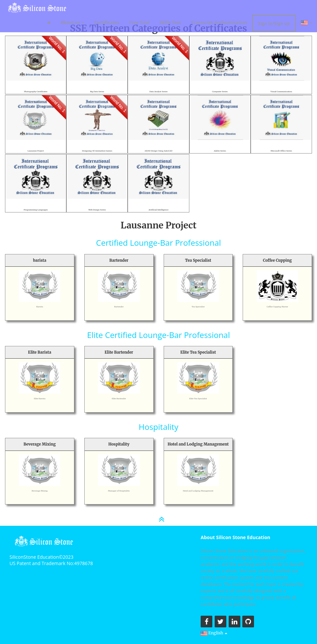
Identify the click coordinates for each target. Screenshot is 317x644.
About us (72, 21)
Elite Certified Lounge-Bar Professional (158, 335)
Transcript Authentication (219, 21)
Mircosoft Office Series (281, 151)
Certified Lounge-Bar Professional (158, 243)
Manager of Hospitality (119, 490)
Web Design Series (97, 209)
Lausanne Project (36, 151)
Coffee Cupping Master (277, 306)
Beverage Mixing (40, 490)
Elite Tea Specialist (198, 398)
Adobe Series (220, 151)
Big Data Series (97, 91)
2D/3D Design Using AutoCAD (158, 151)
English (214, 633)
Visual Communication (281, 91)
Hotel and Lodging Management (198, 490)
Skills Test (170, 21)
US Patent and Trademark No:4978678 (51, 563)
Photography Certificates (35, 91)
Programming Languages (36, 209)
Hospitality (158, 427)
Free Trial (139, 21)
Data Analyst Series (158, 91)
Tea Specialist (198, 306)
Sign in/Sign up (274, 22)
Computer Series (220, 91)
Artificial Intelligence (158, 209)
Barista (39, 306)
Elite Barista (40, 398)
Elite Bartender (119, 398)
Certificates (107, 21)
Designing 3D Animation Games (97, 151)
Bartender (119, 306)
